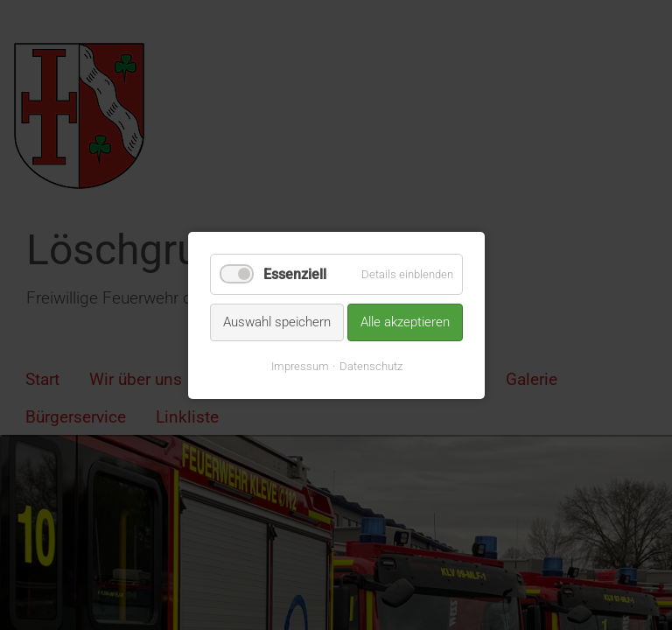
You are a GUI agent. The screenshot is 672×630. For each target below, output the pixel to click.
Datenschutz (370, 365)
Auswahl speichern (277, 322)
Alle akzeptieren (405, 322)
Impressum (299, 365)
